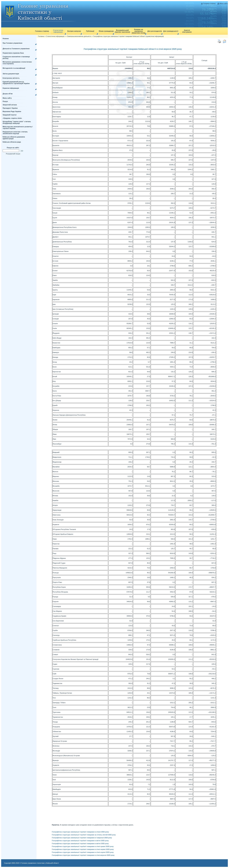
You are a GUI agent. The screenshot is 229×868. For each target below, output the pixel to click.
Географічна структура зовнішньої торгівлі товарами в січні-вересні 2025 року (83, 855)
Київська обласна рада (12, 142)
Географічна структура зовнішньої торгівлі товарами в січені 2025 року (80, 832)
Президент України (10, 108)
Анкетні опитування (187, 31)
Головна (41, 36)
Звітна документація (11, 74)
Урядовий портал (10, 115)
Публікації (90, 31)
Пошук (5, 101)
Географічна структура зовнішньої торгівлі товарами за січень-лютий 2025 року (84, 835)
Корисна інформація (11, 88)
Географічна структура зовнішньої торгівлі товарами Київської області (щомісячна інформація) (128, 36)
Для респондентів (155, 31)
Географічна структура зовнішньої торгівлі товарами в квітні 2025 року (80, 841)
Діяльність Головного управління (16, 49)
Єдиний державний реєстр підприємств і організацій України (16, 83)
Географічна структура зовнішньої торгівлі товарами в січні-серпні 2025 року (83, 852)
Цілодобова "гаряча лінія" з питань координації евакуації (17, 122)
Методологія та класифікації (14, 68)
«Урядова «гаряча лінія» (12, 118)
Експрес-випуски (74, 31)
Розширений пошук (13, 154)
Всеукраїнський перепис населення (122, 31)
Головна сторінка (209, 4)
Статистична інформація (58, 31)
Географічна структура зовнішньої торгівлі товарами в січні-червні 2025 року (83, 849)
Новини (6, 39)
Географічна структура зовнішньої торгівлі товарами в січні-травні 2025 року (83, 846)
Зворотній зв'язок (10, 105)
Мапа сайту (224, 4)
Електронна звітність (11, 78)
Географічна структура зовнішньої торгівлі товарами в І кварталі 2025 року (82, 838)
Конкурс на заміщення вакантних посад (139, 31)
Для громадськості (171, 31)
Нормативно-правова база (13, 53)
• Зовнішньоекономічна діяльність (79, 36)
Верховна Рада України (12, 111)
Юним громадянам (106, 31)
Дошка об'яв (8, 94)
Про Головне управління (12, 43)
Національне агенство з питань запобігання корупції (15, 133)
